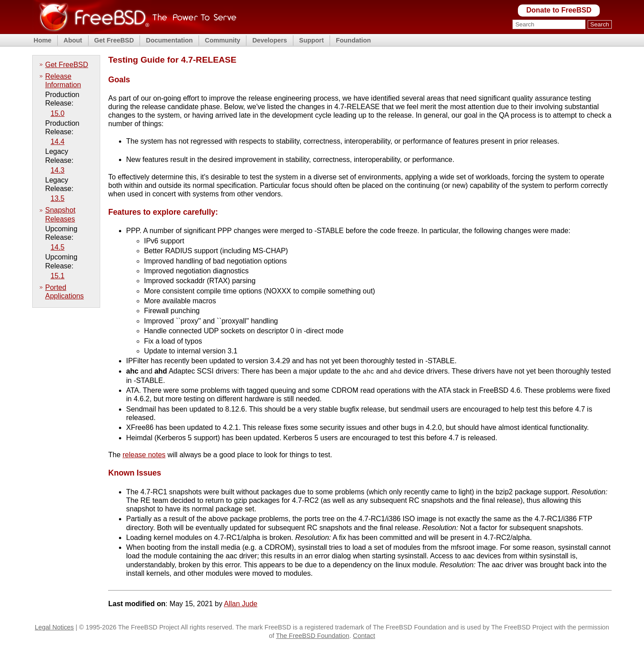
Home (42, 40)
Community (222, 40)
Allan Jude (241, 603)
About (73, 40)
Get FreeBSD (114, 40)
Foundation (353, 40)
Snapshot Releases (60, 214)
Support (311, 40)
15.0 (57, 113)
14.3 (57, 170)
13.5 (57, 198)
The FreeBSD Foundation (313, 635)
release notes (144, 454)
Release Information (63, 81)
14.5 (57, 247)
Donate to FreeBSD (559, 10)
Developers (270, 40)
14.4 (57, 142)
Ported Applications (64, 292)
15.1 (57, 276)
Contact (364, 635)
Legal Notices (54, 626)
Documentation (169, 40)
